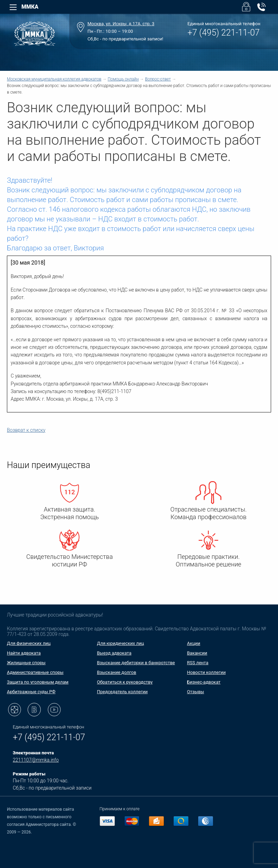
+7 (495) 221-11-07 (224, 33)
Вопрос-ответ (158, 79)
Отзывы (196, 692)
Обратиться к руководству (125, 682)
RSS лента (198, 663)
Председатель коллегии (122, 692)
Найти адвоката (24, 653)
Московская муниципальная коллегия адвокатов (54, 79)
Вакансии (197, 653)
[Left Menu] (13, 7)
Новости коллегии (207, 672)
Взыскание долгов (117, 672)
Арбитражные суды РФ (31, 692)
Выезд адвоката (114, 653)
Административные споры (35, 672)
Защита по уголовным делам (38, 682)
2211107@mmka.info (36, 760)
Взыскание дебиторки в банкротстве (136, 663)
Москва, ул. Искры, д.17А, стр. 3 (121, 24)
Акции (194, 643)
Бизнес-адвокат (204, 682)
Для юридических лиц (121, 643)
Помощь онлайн (123, 79)
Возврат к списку (26, 430)
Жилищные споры (26, 663)
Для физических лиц (29, 643)
